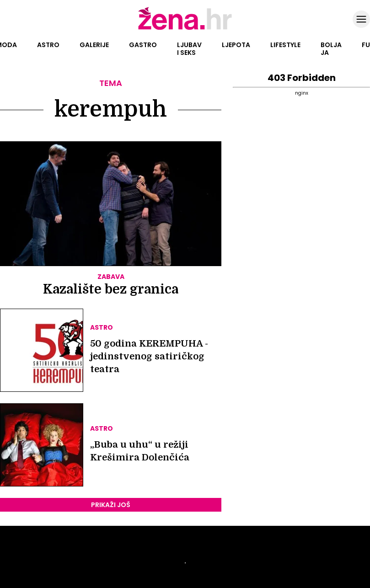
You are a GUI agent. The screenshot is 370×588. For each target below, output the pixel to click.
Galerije (94, 45)
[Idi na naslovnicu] (185, 29)
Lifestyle (285, 45)
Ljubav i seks (189, 49)
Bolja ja (331, 49)
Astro (48, 45)
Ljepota (236, 45)
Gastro (143, 45)
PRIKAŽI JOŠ (111, 505)
